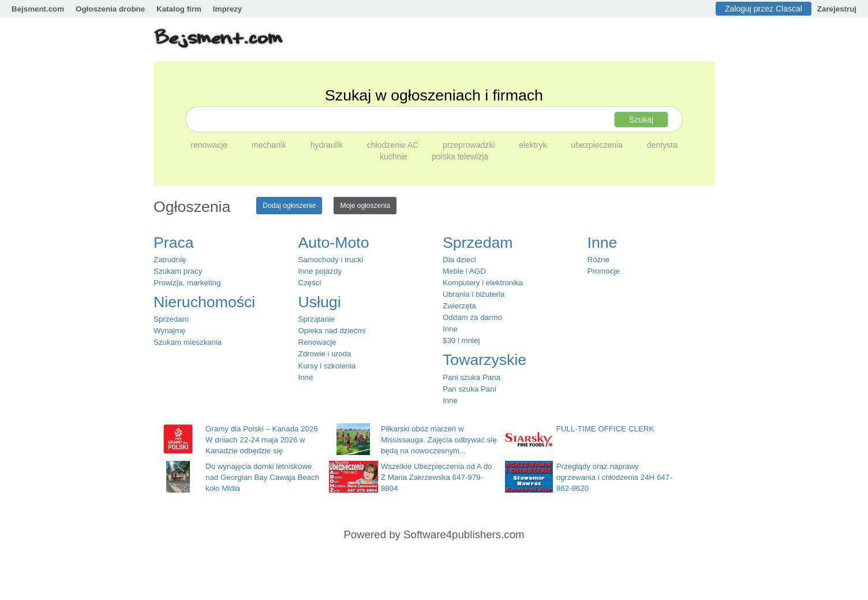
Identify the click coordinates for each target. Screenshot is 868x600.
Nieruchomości (204, 302)
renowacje (210, 145)
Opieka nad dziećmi (332, 331)
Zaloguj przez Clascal (764, 9)
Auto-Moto (334, 243)
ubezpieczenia (598, 145)
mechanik (270, 145)
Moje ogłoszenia (365, 206)
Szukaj (641, 120)
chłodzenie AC (394, 145)
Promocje (604, 271)
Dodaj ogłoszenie (289, 206)
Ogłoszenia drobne (110, 9)
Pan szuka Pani (469, 389)
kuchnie (395, 156)
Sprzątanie (317, 319)
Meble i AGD (464, 271)
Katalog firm (179, 9)
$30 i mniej (461, 340)
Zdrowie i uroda (325, 354)
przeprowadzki (470, 145)
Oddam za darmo (472, 317)
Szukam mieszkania (188, 342)
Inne (306, 377)
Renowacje (317, 342)
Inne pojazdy (320, 271)
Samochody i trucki (331, 260)
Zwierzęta (459, 306)
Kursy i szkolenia (327, 366)
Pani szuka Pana (472, 377)
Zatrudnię (170, 260)
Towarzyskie (484, 360)
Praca (174, 243)
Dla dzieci (459, 260)
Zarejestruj (837, 9)
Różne (599, 260)
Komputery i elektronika (483, 283)
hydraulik (328, 145)
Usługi (320, 302)
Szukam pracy (178, 271)
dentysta (662, 145)
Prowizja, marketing (187, 283)
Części (310, 283)
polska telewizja (460, 156)
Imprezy (227, 9)
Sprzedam (171, 319)
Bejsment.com (38, 9)
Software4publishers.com (464, 534)
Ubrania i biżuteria (474, 294)
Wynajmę (169, 331)
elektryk (534, 145)
